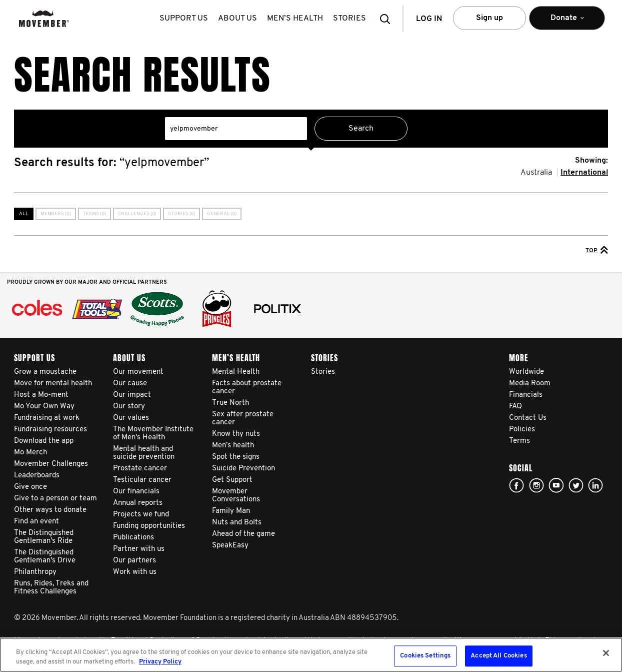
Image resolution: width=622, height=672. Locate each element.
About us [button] (239, 19)
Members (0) (56, 214)
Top (597, 250)
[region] (311, 655)
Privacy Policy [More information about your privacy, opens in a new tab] (160, 662)
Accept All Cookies (498, 656)
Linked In (595, 485)
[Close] (606, 653)
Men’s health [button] (297, 19)
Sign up (489, 18)
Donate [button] (567, 22)
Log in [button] (429, 19)
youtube (556, 485)
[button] (388, 19)
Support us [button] (186, 19)
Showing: (591, 161)
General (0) (222, 214)
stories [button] (351, 19)
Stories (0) (181, 214)
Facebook (516, 485)
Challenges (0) (137, 214)
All (24, 214)
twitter (576, 485)
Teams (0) (94, 214)
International (584, 173)
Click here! (536, 485)
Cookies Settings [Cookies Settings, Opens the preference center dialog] (425, 656)
